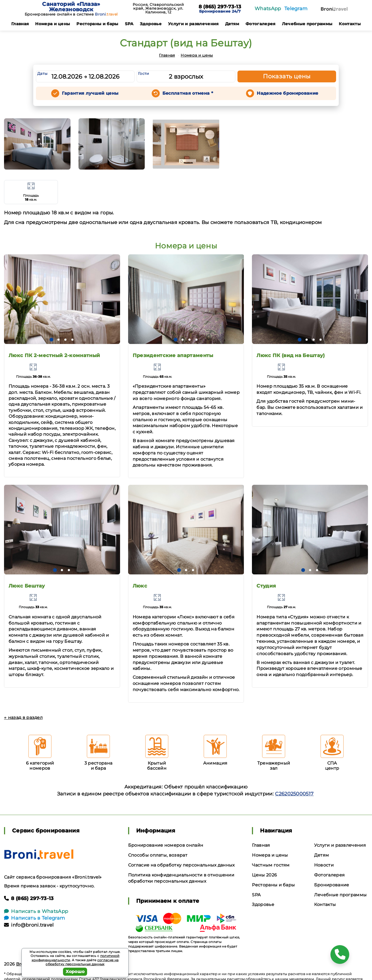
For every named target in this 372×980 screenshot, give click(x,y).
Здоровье (151, 24)
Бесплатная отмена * (188, 93)
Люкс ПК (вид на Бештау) (291, 355)
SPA (129, 24)
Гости (144, 74)
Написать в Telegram (34, 918)
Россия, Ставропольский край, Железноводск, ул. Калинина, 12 (158, 8)
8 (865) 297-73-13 (220, 7)
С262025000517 (294, 794)
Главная (20, 24)
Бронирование (332, 885)
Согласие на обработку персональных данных (181, 865)
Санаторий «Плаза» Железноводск (71, 7)
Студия (266, 586)
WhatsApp (268, 9)
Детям (232, 24)
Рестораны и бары (97, 24)
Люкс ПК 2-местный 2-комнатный (54, 355)
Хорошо (75, 972)
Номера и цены (53, 24)
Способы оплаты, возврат (158, 855)
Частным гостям (271, 865)
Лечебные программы (307, 24)
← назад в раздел (23, 717)
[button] (51, 340)
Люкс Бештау (27, 586)
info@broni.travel (29, 925)
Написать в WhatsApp (36, 911)
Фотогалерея (261, 24)
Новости (324, 865)
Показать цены (287, 76)
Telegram (296, 9)
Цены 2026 (264, 875)
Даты (42, 74)
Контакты (350, 24)
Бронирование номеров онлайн (166, 845)
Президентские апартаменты (173, 355)
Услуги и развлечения (193, 24)
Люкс (140, 586)
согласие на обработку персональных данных (82, 962)
